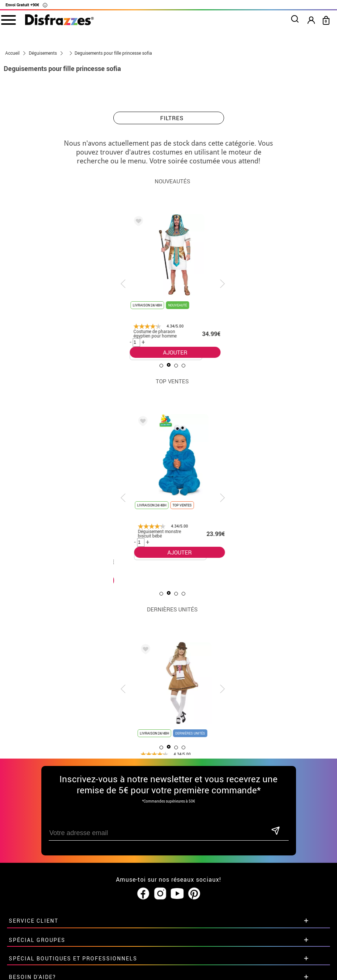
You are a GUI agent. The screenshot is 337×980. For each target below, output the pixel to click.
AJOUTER (167, 352)
